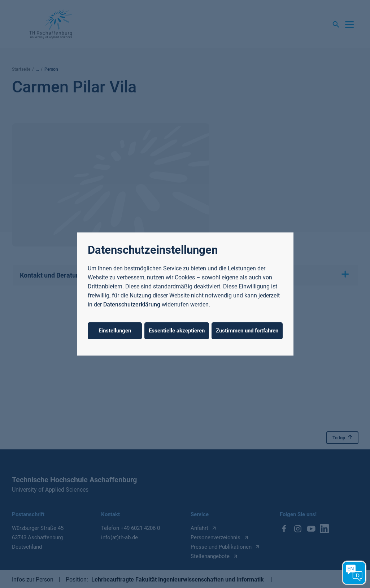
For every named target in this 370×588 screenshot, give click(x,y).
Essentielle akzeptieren (177, 331)
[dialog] (185, 294)
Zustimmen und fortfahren (247, 331)
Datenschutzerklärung (132, 304)
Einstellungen (115, 331)
